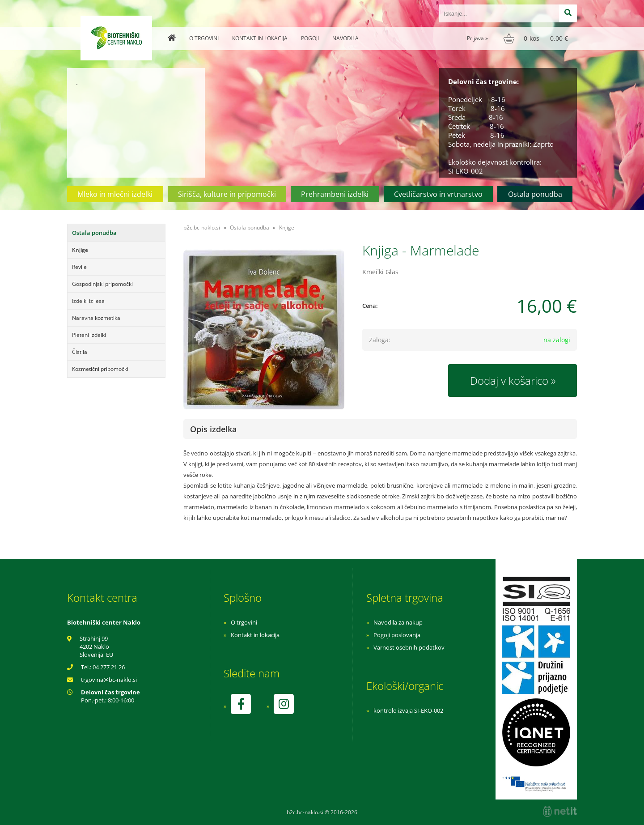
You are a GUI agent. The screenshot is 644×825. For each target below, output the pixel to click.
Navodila (345, 38)
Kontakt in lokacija (260, 38)
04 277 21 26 (109, 667)
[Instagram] (284, 704)
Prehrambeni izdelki (335, 194)
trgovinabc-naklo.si (109, 680)
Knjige (80, 250)
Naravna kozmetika (96, 318)
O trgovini (204, 38)
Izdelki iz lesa (88, 301)
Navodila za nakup (398, 622)
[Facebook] (241, 704)
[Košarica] (537, 38)
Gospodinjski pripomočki (102, 284)
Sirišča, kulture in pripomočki (227, 194)
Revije (79, 267)
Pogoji (310, 38)
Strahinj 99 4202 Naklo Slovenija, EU (96, 646)
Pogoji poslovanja (397, 635)
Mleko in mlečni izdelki (115, 194)
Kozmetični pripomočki (100, 369)
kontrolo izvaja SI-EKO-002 (408, 710)
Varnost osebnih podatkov (409, 647)
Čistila (80, 352)
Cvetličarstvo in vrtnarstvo (438, 194)
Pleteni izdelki (89, 335)
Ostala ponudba (535, 194)
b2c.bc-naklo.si (202, 228)
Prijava (477, 38)
